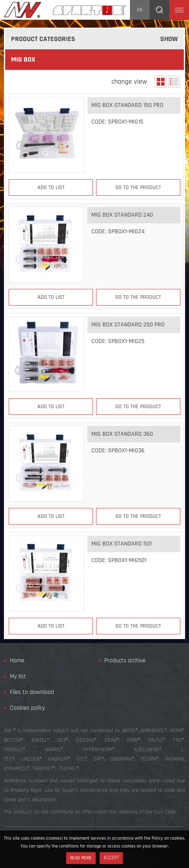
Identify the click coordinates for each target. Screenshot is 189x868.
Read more (81, 858)
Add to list (51, 187)
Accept (111, 858)
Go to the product (138, 187)
